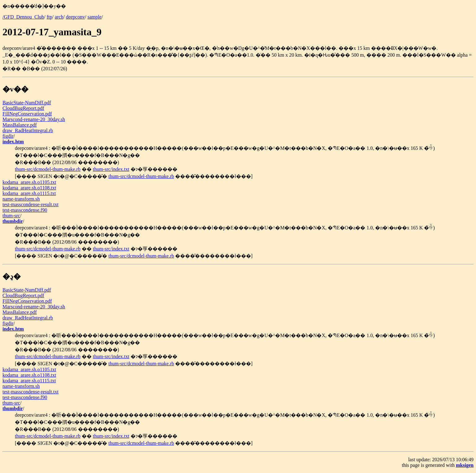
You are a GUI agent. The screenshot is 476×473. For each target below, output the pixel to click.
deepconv (75, 17)
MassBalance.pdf (20, 125)
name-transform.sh (21, 199)
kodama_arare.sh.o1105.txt (29, 182)
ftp (50, 17)
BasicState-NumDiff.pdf (27, 103)
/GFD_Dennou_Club (23, 17)
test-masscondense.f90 (25, 210)
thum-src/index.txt (111, 169)
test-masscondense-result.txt (30, 204)
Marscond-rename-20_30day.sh (34, 119)
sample (95, 17)
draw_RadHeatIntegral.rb (28, 130)
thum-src (11, 216)
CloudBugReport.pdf (23, 108)
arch (59, 17)
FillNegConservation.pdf (27, 114)
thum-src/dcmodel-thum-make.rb (48, 169)
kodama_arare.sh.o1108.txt (29, 188)
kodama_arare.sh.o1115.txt (29, 193)
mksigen (465, 465)
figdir (8, 136)
